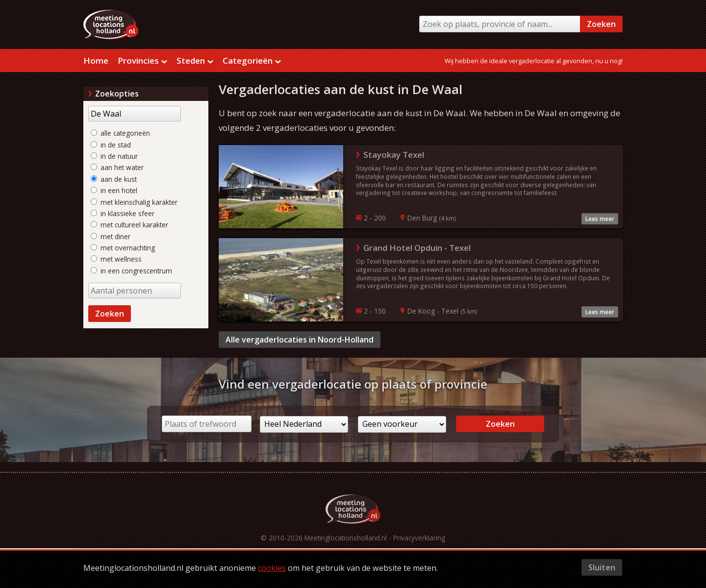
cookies (272, 568)
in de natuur (114, 156)
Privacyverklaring (419, 538)
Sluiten (602, 567)
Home (96, 61)
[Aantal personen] (135, 291)
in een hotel (114, 190)
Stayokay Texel (394, 155)
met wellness (116, 259)
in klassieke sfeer (123, 213)
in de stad (111, 145)
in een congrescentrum (131, 271)
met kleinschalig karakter (134, 202)
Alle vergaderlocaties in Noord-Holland (300, 340)
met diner (111, 236)
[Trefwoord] (135, 114)
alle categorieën (120, 133)
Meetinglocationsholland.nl (346, 538)
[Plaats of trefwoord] (207, 424)
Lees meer (600, 219)
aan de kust (114, 179)
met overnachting (123, 248)
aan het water (117, 167)
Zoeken (601, 24)
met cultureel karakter (129, 225)
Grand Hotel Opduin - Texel (417, 248)
